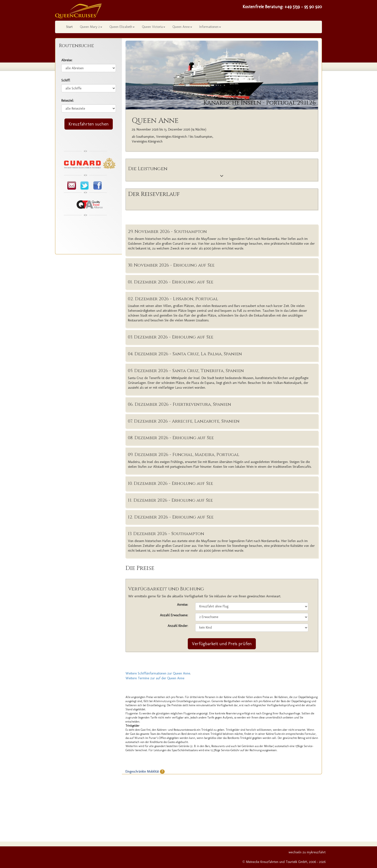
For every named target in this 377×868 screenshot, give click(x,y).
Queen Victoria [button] (154, 27)
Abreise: (67, 60)
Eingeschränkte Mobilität (145, 771)
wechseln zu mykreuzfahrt (307, 852)
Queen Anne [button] (182, 27)
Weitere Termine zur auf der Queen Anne (155, 678)
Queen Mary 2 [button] (91, 27)
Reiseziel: (68, 101)
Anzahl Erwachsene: (174, 615)
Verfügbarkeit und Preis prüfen (222, 644)
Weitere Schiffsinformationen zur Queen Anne (158, 673)
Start (69, 27)
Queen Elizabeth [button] (122, 27)
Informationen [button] (210, 27)
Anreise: (182, 605)
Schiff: (66, 80)
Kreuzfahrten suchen (89, 124)
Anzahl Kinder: (178, 626)
